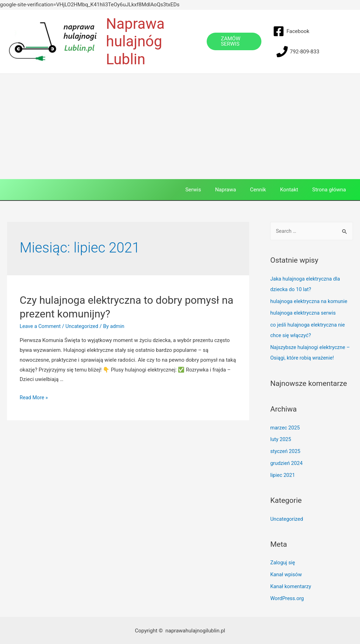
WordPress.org (288, 598)
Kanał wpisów (286, 574)
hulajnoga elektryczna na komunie (310, 301)
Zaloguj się (283, 562)
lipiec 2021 (283, 475)
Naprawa (238, 190)
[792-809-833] (298, 52)
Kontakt (294, 190)
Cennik (267, 190)
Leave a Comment (41, 326)
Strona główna (331, 190)
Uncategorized (84, 326)
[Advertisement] (180, 126)
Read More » (34, 397)
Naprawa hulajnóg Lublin (135, 41)
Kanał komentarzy (291, 586)
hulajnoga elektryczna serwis (304, 313)
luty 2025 (281, 439)
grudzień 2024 (287, 463)
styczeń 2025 (286, 451)
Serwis (209, 190)
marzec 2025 (285, 427)
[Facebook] (291, 31)
